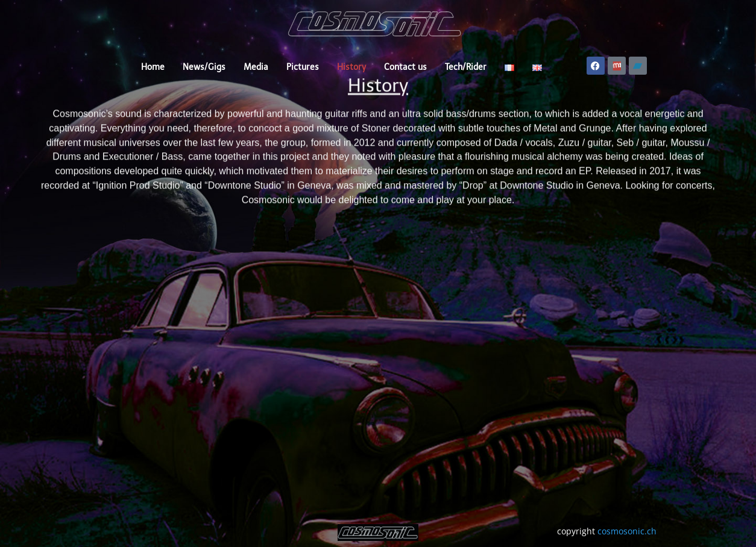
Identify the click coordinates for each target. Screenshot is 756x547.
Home (153, 67)
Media (256, 67)
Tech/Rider (466, 67)
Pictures (303, 67)
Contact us (405, 67)
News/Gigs (204, 67)
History (351, 67)
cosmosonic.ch (627, 531)
